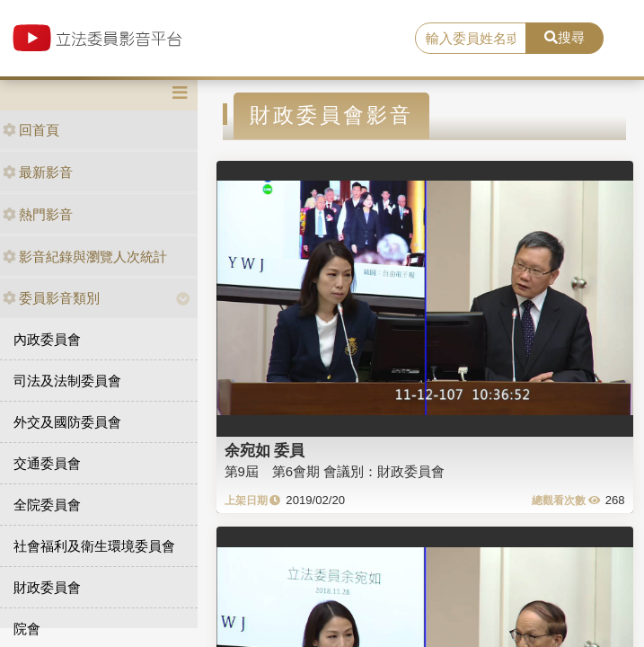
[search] (471, 39)
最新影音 (38, 172)
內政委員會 (47, 339)
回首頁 (31, 130)
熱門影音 (38, 214)
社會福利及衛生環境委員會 (94, 546)
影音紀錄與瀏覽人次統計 (85, 257)
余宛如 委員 (265, 450)
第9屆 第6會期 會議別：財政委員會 (335, 471)
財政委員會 (47, 587)
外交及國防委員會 (67, 422)
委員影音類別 (51, 298)
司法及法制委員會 (67, 381)
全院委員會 (47, 505)
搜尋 (565, 37)
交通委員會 (47, 463)
